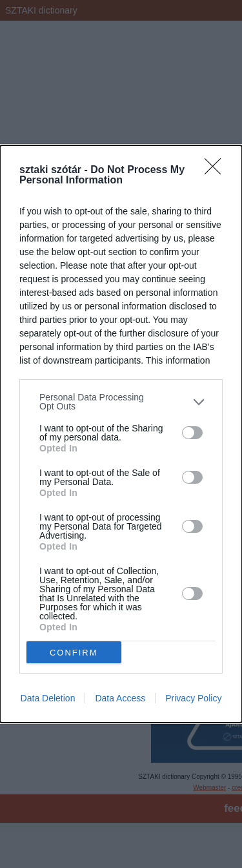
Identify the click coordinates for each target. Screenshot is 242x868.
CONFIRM (74, 653)
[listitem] (121, 402)
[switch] (192, 433)
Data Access (120, 698)
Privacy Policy (193, 698)
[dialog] (121, 434)
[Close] (217, 170)
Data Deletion (48, 698)
